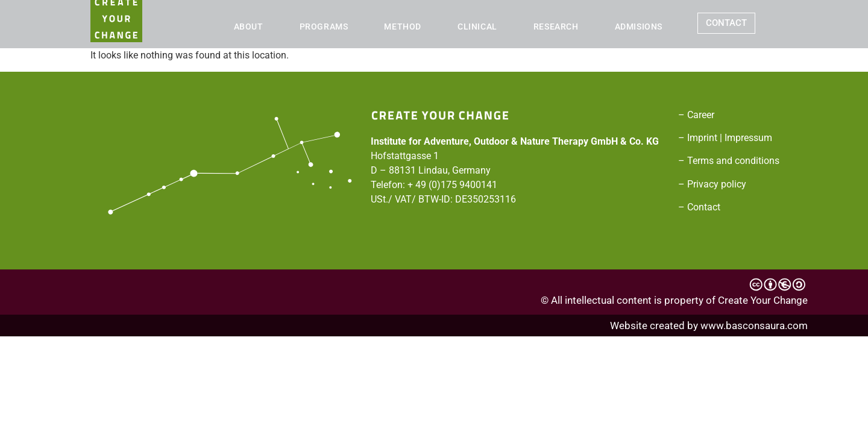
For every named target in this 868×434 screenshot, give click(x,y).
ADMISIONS (639, 27)
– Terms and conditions (729, 161)
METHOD (403, 27)
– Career (696, 115)
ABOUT (249, 27)
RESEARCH (556, 27)
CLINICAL (477, 27)
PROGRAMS (324, 27)
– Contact (699, 207)
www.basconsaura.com (754, 325)
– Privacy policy (712, 184)
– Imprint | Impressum (725, 138)
